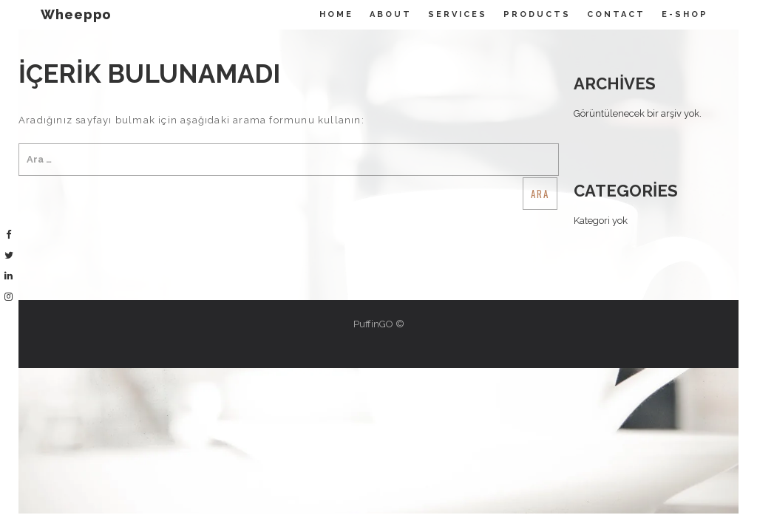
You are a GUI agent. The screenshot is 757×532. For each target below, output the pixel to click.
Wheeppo (76, 14)
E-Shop (685, 14)
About (391, 14)
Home (336, 14)
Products (537, 14)
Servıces (458, 14)
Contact (616, 14)
